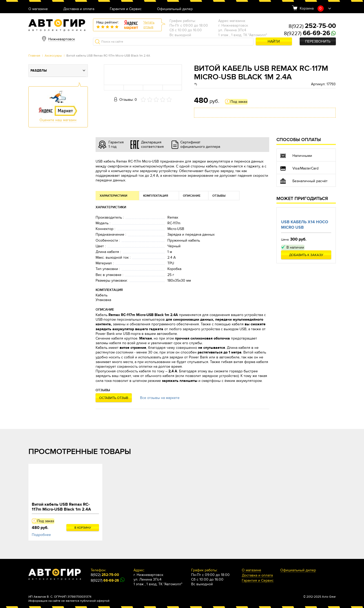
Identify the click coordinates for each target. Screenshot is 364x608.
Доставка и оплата (79, 9)
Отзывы (219, 196)
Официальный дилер (175, 9)
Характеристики (114, 196)
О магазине (38, 9)
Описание (192, 196)
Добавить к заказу (306, 255)
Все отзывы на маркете (160, 398)
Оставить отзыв (114, 398)
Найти (274, 41)
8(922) (312, 26)
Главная (34, 56)
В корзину (83, 528)
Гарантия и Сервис (126, 9)
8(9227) (307, 34)
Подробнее (41, 535)
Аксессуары (53, 56)
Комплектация (156, 196)
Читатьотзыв (149, 25)
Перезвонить (318, 41)
